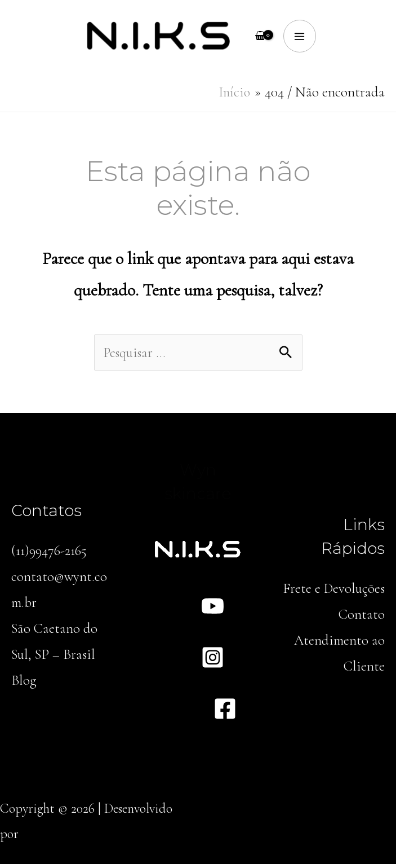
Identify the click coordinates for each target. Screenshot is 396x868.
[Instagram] (213, 662)
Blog (24, 685)
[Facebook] (225, 713)
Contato (361, 619)
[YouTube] (213, 611)
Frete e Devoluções (333, 592)
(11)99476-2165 (50, 554)
